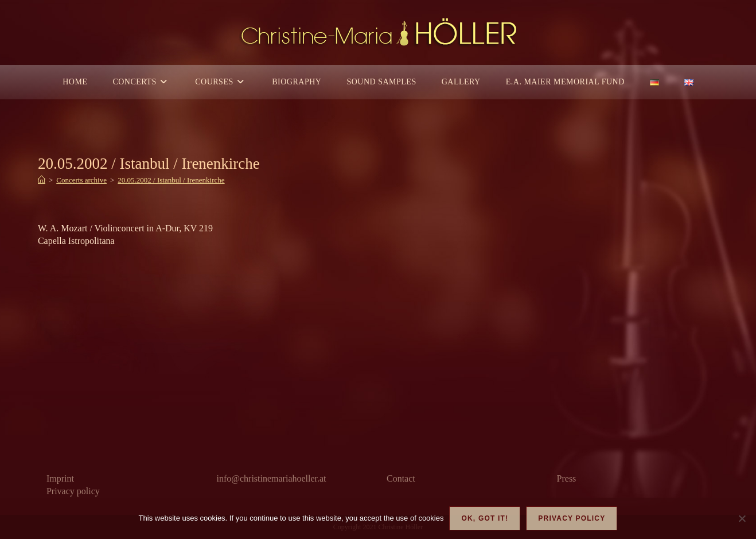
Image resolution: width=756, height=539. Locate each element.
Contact (401, 478)
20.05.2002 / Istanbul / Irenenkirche (171, 180)
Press (567, 478)
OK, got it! (485, 518)
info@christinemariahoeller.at (271, 478)
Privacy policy (73, 491)
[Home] (42, 180)
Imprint (60, 478)
